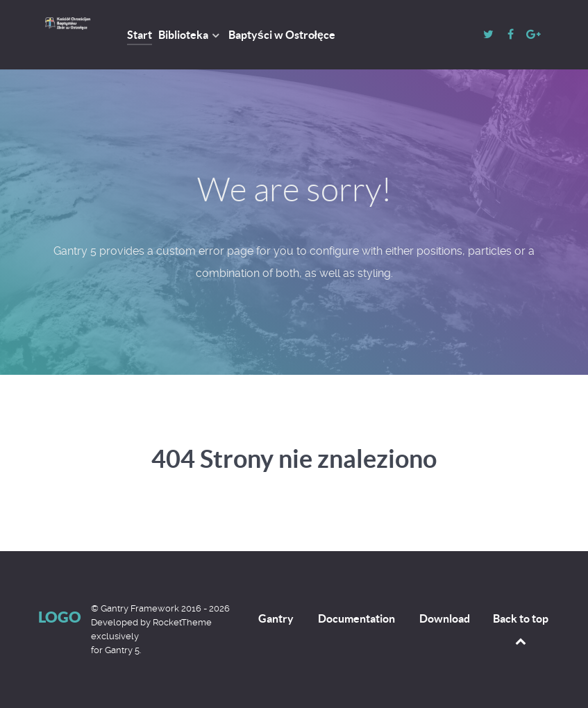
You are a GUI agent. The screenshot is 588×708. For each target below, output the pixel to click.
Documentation (356, 618)
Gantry (276, 618)
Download (445, 618)
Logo (60, 617)
